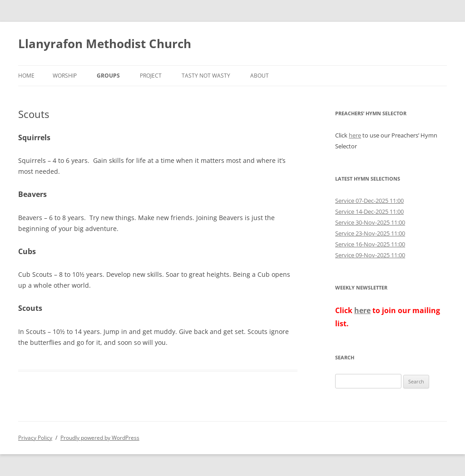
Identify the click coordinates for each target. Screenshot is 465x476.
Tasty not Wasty (206, 76)
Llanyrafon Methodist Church (105, 44)
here (355, 135)
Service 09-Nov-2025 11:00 (370, 255)
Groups (108, 76)
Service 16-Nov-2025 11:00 (370, 244)
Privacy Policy (35, 438)
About (260, 76)
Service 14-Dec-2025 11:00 (369, 211)
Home (26, 76)
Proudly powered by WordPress (100, 438)
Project (151, 76)
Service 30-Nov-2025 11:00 (370, 222)
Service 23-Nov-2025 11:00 (370, 233)
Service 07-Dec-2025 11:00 (369, 201)
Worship (65, 76)
